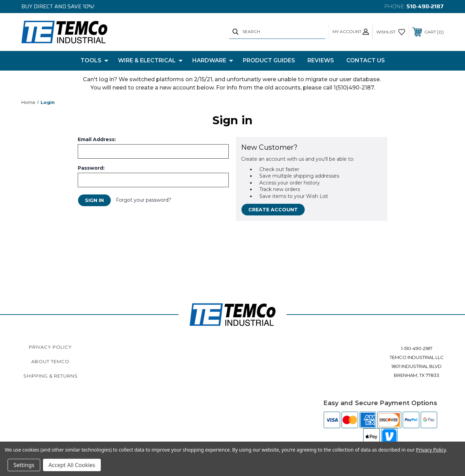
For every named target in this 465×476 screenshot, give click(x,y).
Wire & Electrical (150, 61)
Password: (91, 168)
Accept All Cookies (72, 465)
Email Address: (97, 139)
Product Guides (269, 60)
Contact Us (366, 60)
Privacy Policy (50, 347)
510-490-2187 (425, 6)
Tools (94, 61)
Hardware (213, 61)
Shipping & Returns (51, 376)
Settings (24, 465)
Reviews (321, 60)
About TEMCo (50, 361)
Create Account (273, 210)
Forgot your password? (144, 200)
